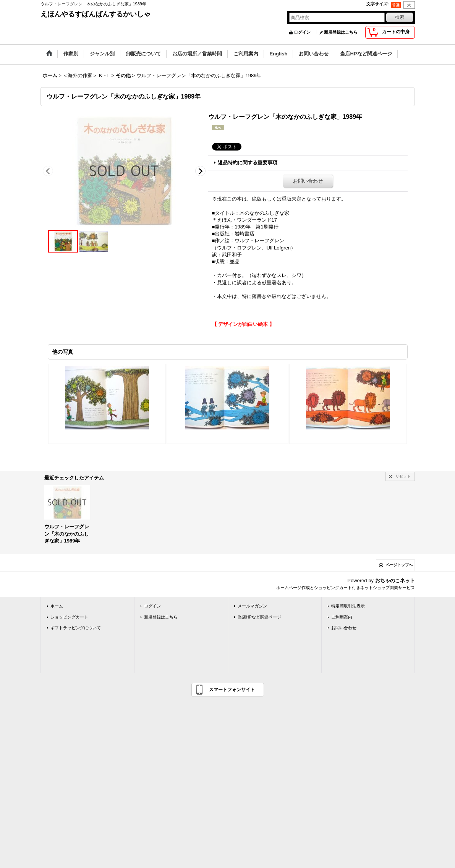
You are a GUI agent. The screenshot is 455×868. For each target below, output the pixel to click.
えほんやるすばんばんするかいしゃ (96, 14)
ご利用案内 (342, 617)
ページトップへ (399, 565)
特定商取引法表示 (348, 606)
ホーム (57, 606)
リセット (403, 476)
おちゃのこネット (395, 581)
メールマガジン (252, 606)
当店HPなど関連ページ (259, 617)
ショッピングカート (69, 617)
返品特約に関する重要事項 (248, 163)
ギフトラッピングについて (76, 628)
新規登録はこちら (341, 32)
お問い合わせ (308, 181)
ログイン (302, 32)
